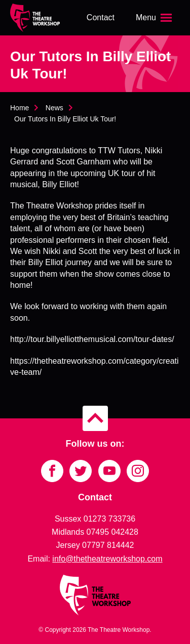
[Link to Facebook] (52, 471)
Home (20, 108)
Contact (101, 17)
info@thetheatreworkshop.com (107, 559)
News (54, 108)
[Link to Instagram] (138, 471)
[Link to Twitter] (81, 471)
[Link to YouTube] (109, 471)
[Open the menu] (155, 18)
